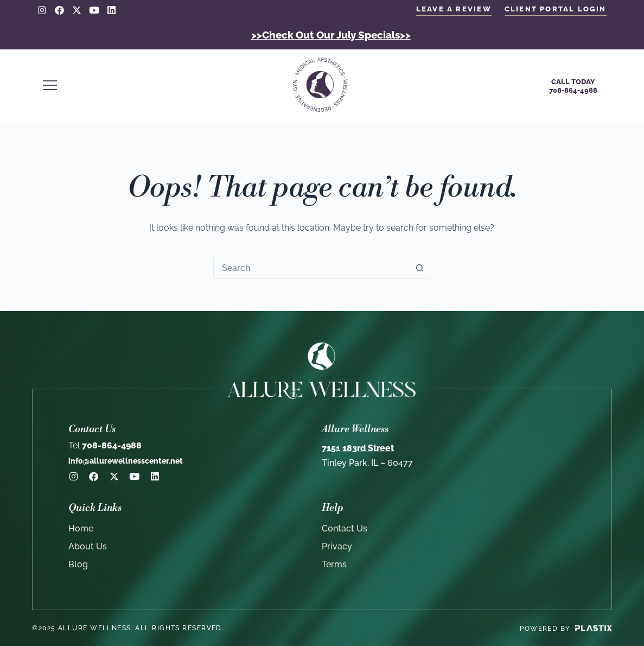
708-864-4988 (105, 445)
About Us (88, 546)
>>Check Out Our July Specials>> (331, 34)
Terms (334, 564)
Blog (78, 564)
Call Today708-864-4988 (573, 85)
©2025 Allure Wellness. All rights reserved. (128, 628)
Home (81, 528)
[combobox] (311, 267)
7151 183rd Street (358, 448)
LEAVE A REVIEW (454, 9)
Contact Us (345, 528)
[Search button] (419, 267)
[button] (151, 86)
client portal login (556, 9)
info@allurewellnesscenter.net (126, 461)
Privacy (337, 546)
